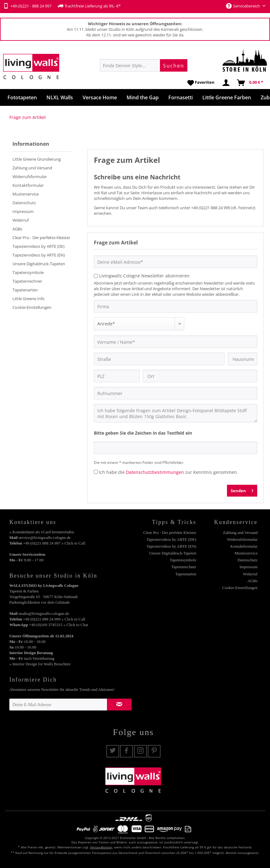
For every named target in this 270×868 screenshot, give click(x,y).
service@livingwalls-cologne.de (45, 538)
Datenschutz (24, 203)
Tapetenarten (25, 290)
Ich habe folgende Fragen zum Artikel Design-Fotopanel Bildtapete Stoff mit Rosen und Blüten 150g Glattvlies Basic (176, 413)
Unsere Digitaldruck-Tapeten (39, 264)
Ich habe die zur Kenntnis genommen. (169, 472)
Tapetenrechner (27, 281)
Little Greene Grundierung (37, 159)
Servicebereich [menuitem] (243, 6)
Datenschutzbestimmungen (155, 472)
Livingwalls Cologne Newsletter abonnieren (144, 276)
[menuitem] (144, 65)
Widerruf (21, 220)
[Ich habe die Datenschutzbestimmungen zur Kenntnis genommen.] (96, 472)
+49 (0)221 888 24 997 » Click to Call (54, 543)
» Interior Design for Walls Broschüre (40, 664)
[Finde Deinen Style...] (144, 65)
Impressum (23, 211)
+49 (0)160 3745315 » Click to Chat (58, 625)
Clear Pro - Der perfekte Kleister (41, 238)
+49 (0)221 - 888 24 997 (27, 6)
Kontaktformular (28, 185)
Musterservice (26, 194)
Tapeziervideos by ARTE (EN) (39, 255)
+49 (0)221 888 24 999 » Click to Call (54, 619)
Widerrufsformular (30, 177)
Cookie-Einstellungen (32, 307)
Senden (242, 490)
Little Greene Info (29, 299)
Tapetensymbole (28, 272)
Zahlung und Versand (32, 168)
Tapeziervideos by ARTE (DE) (39, 246)
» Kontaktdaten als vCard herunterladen (42, 532)
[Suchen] (174, 65)
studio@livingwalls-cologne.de (44, 613)
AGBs (17, 229)
